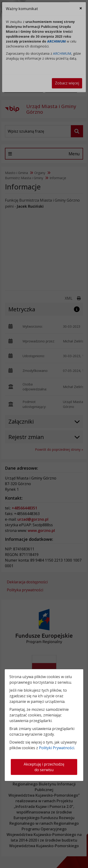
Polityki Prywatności (57, 748)
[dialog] (44, 434)
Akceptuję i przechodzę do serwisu (44, 767)
